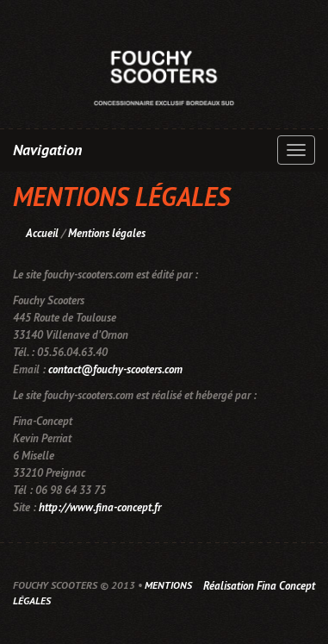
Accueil (42, 233)
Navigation (47, 150)
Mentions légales (107, 233)
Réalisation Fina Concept (259, 586)
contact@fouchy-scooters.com (115, 369)
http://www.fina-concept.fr (100, 507)
